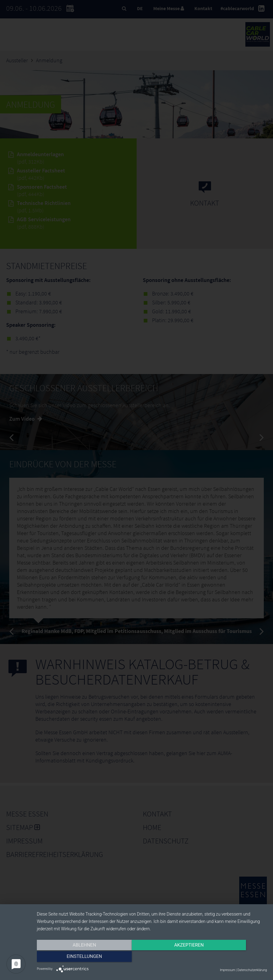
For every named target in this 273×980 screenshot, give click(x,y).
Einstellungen (232, 958)
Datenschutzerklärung (252, 970)
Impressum (228, 970)
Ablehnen (71, 958)
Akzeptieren (152, 958)
